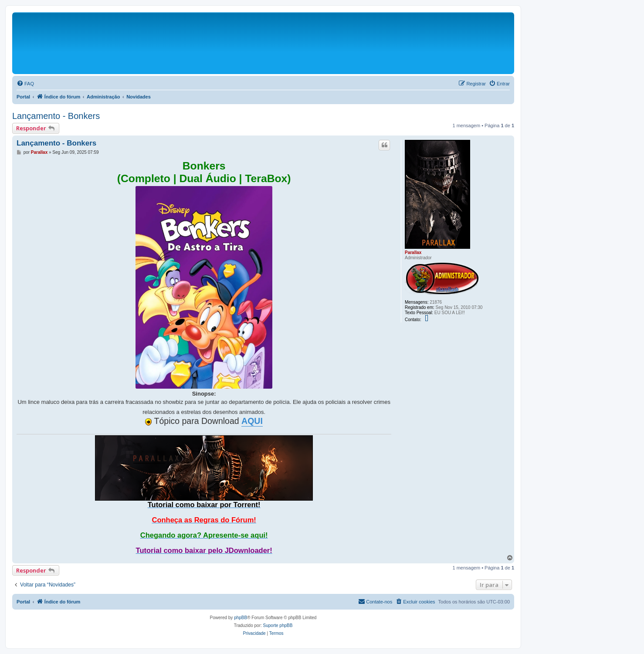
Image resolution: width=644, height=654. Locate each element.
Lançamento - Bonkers (56, 116)
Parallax (413, 252)
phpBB (241, 618)
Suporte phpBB (278, 625)
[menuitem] (25, 84)
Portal (23, 97)
